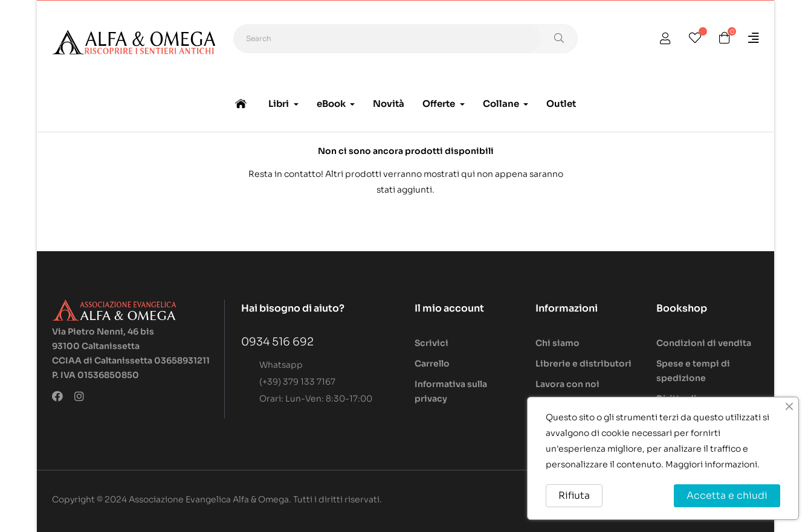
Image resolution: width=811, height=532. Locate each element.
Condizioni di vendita (704, 343)
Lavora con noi (567, 384)
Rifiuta (574, 495)
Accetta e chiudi (727, 495)
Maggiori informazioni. (712, 464)
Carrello (432, 364)
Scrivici (431, 343)
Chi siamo (557, 343)
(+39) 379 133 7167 (297, 382)
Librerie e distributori (583, 364)
